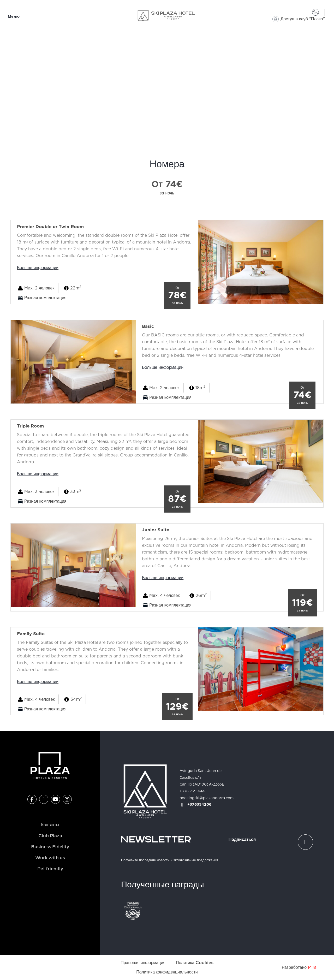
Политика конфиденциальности (167, 972)
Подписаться (242, 840)
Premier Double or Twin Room (50, 227)
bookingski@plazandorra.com (207, 798)
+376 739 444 (192, 791)
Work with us (50, 858)
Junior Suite (156, 530)
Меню (14, 17)
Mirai (313, 967)
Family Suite (31, 634)
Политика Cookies (195, 963)
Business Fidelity (50, 847)
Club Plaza (50, 836)
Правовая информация (143, 963)
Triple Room (30, 426)
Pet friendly (50, 869)
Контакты (50, 825)
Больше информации (38, 268)
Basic (148, 326)
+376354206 (199, 805)
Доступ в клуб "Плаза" (303, 19)
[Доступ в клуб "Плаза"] (276, 19)
